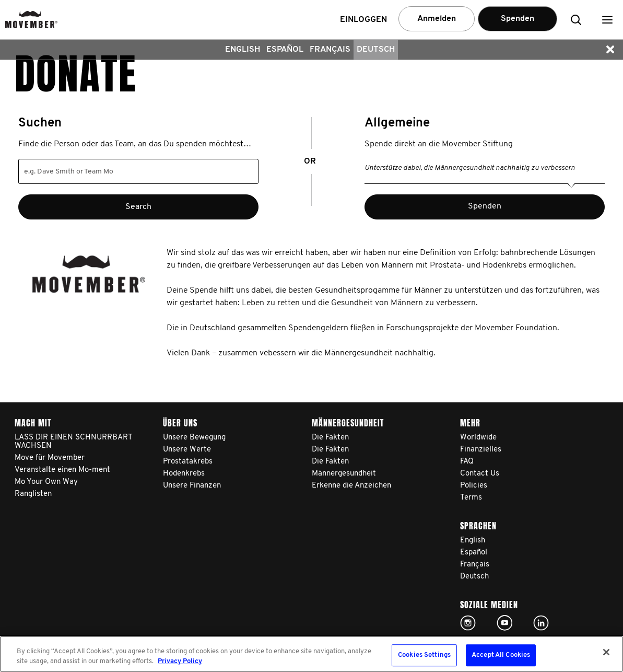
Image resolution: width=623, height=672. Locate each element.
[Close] (606, 652)
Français (330, 50)
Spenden (518, 19)
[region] (311, 654)
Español (285, 50)
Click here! (468, 623)
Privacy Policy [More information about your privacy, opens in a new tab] (180, 661)
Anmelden (437, 19)
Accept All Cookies (501, 656)
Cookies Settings (424, 656)
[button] (607, 20)
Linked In (541, 623)
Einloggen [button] (363, 20)
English (243, 50)
